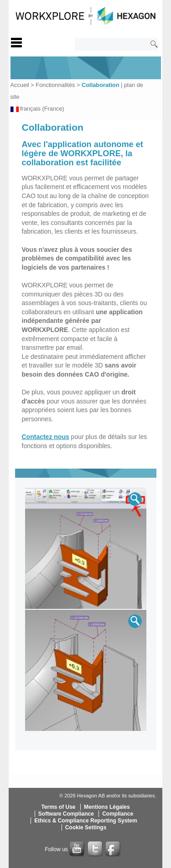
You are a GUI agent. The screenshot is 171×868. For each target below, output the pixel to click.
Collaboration (100, 85)
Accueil (20, 85)
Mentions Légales (107, 807)
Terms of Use (58, 807)
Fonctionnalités (55, 85)
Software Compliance (66, 814)
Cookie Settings (86, 827)
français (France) (42, 109)
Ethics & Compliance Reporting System (85, 821)
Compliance (118, 814)
